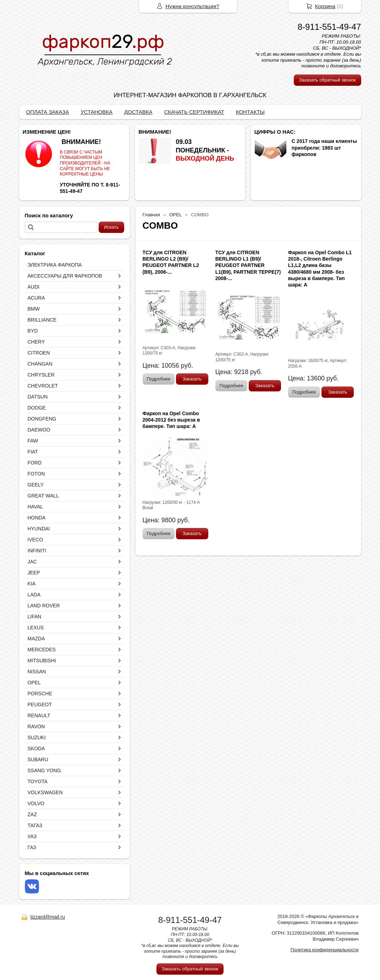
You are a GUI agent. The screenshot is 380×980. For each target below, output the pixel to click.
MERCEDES (42, 650)
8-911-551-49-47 (329, 27)
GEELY (36, 485)
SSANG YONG (44, 770)
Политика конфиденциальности (325, 950)
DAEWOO (39, 430)
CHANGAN (40, 364)
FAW (33, 441)
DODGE (37, 408)
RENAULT (39, 715)
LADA (34, 595)
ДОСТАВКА (138, 112)
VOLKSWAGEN (45, 792)
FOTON (36, 474)
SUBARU (38, 759)
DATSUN (38, 397)
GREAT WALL (43, 496)
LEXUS (36, 628)
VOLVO (36, 803)
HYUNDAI (39, 529)
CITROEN (39, 353)
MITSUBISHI (42, 661)
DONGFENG (42, 419)
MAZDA (36, 639)
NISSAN (37, 672)
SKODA (36, 748)
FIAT (33, 452)
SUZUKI (37, 737)
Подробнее (158, 379)
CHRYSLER (41, 375)
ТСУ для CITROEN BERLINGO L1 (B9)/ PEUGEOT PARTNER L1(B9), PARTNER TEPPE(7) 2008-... (248, 265)
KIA (32, 584)
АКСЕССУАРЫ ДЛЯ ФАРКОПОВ (65, 276)
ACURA (36, 298)
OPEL (34, 683)
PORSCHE (40, 694)
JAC (32, 562)
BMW (34, 309)
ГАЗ (32, 847)
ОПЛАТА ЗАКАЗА (48, 112)
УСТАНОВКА (97, 112)
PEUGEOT (40, 705)
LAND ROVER (44, 606)
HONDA (37, 518)
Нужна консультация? (192, 6)
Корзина (325, 6)
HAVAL (35, 507)
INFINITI (37, 551)
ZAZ (32, 814)
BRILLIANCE (42, 320)
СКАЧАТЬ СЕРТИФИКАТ (194, 112)
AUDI (34, 287)
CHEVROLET (43, 386)
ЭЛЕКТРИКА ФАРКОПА (55, 265)
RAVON (36, 726)
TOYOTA (38, 781)
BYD (33, 331)
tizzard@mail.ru (48, 917)
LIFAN (35, 617)
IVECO (35, 540)
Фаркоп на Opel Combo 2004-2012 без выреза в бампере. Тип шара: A (171, 420)
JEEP (34, 573)
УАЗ (32, 836)
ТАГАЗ (35, 825)
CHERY (36, 342)
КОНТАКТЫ (250, 112)
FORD (35, 463)
